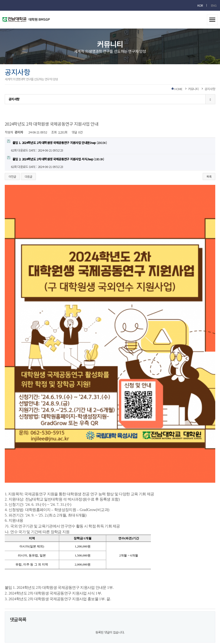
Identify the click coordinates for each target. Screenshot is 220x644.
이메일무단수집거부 (93, 583)
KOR (200, 5)
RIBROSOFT (153, 629)
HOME (178, 89)
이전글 (12, 176)
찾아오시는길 (115, 583)
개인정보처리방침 (67, 583)
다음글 (28, 176)
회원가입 (159, 583)
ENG (214, 5)
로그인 (146, 583)
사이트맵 (132, 583)
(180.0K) (56, 159)
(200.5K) (57, 142)
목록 (209, 176)
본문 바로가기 (0, 0)
